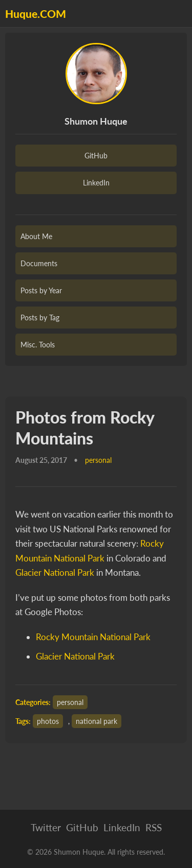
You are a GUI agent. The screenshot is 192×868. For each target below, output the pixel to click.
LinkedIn (96, 183)
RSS (154, 827)
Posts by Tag (40, 318)
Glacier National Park (55, 572)
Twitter (46, 827)
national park (97, 721)
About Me (36, 236)
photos (48, 721)
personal (70, 702)
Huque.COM (36, 14)
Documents (39, 263)
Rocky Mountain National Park (93, 637)
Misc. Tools (38, 345)
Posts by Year (41, 290)
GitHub (96, 156)
